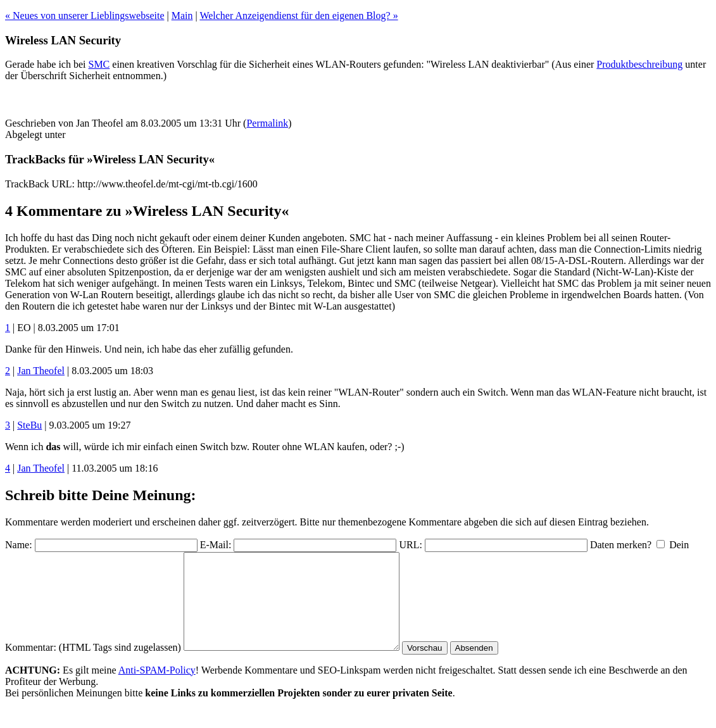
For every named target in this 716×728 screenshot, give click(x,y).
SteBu (29, 425)
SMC (99, 64)
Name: (19, 545)
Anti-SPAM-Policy (157, 689)
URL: (410, 545)
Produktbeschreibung (639, 64)
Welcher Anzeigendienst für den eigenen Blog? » (298, 16)
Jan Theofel (41, 371)
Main (182, 16)
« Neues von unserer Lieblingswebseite (85, 16)
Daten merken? (621, 545)
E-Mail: (216, 545)
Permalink (267, 123)
